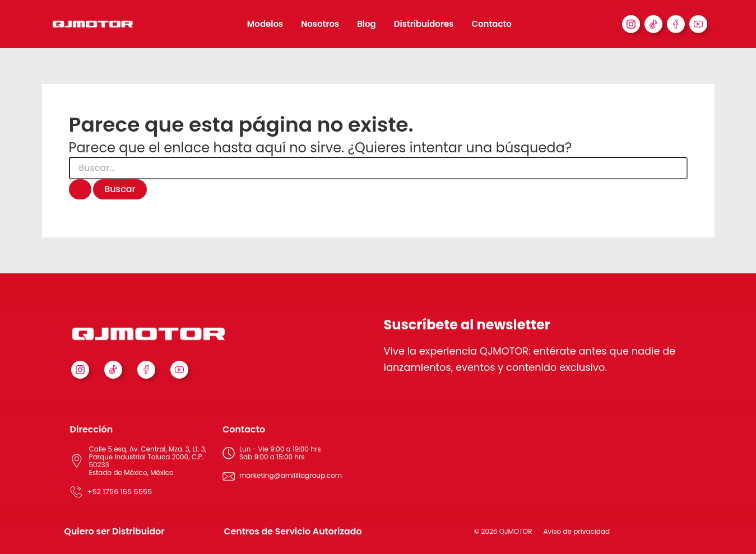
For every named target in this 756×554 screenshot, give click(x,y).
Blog (367, 24)
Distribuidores (424, 24)
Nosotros (320, 24)
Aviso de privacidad (577, 531)
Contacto (491, 24)
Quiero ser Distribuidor (115, 531)
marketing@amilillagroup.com (291, 475)
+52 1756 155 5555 (120, 492)
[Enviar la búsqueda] (80, 189)
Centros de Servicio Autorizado (294, 531)
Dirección (92, 429)
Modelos (265, 24)
